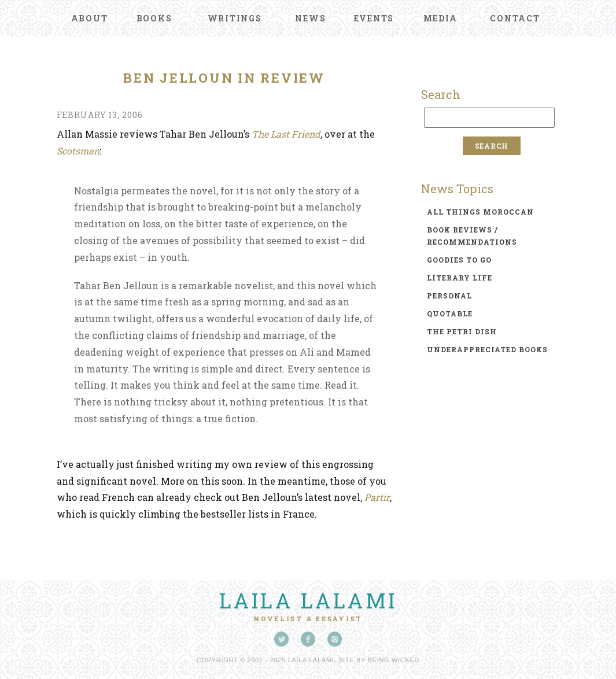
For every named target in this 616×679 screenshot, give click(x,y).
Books (154, 18)
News (310, 18)
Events (374, 18)
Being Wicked (394, 660)
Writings (235, 18)
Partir (377, 497)
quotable (450, 313)
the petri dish (462, 331)
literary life (460, 278)
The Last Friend (286, 134)
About (90, 18)
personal (449, 296)
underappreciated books (487, 349)
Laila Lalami (308, 600)
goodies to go (459, 260)
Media (440, 18)
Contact (515, 18)
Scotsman (78, 151)
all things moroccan (480, 212)
